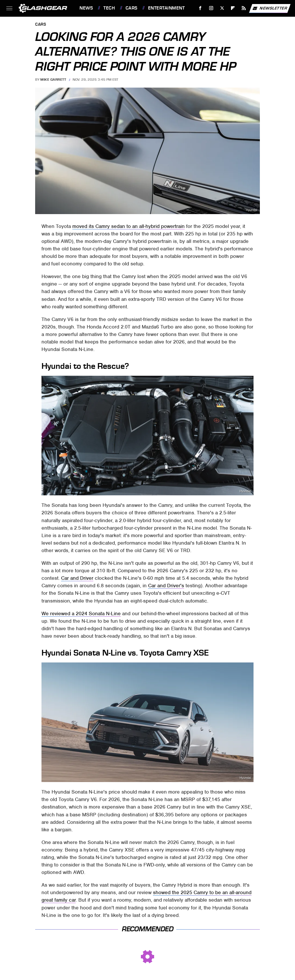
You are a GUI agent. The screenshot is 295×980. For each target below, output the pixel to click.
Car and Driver (77, 578)
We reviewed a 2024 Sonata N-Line (81, 613)
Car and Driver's (166, 586)
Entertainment (167, 8)
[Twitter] (222, 8)
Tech (109, 8)
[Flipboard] (233, 8)
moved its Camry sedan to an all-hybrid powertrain (128, 226)
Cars (132, 8)
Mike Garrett (53, 80)
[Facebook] (200, 8)
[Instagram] (211, 8)
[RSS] (244, 8)
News (86, 8)
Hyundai (251, 210)
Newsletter (270, 8)
